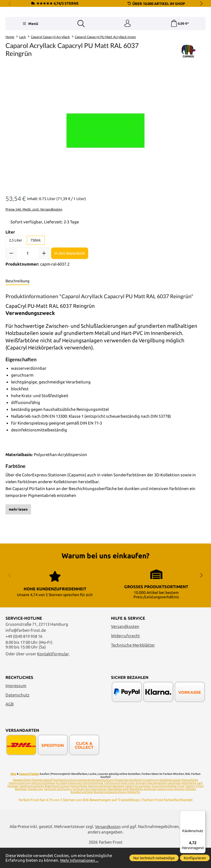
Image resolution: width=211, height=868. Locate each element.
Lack (200, 803)
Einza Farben (143, 806)
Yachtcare (79, 809)
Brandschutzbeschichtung (110, 812)
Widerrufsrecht (125, 656)
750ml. (36, 274)
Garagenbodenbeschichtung (96, 800)
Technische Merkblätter (133, 665)
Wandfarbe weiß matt (143, 809)
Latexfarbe (174, 803)
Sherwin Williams (185, 809)
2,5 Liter (16, 274)
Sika (13, 794)
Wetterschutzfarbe (32, 806)
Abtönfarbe (189, 803)
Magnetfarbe (190, 800)
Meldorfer (134, 812)
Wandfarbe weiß (118, 809)
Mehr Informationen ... (81, 860)
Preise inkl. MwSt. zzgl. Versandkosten (34, 244)
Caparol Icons (166, 809)
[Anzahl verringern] (11, 288)
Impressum (16, 706)
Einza (181, 806)
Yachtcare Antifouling (58, 809)
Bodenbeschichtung (57, 806)
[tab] (17, 315)
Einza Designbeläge (164, 806)
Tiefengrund (112, 803)
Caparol (130, 806)
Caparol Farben (29, 794)
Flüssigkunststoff (42, 800)
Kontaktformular (53, 674)
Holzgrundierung (20, 803)
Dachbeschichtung (65, 800)
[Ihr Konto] (127, 57)
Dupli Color (128, 803)
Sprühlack (136, 800)
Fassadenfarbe (22, 800)
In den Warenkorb (70, 287)
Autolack (141, 803)
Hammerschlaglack (43, 803)
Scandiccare (36, 809)
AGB (10, 724)
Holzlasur (13, 806)
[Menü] (30, 57)
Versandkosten (125, 647)
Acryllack (62, 803)
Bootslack (118, 806)
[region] (105, 165)
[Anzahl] (28, 288)
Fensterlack (122, 800)
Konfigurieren (195, 858)
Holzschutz (75, 803)
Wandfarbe (160, 803)
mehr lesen (18, 543)
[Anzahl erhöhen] (44, 288)
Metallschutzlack (170, 800)
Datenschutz (17, 715)
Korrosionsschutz (96, 809)
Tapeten (190, 806)
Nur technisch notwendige (154, 858)
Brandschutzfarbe (82, 812)
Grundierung (151, 800)
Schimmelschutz (93, 803)
